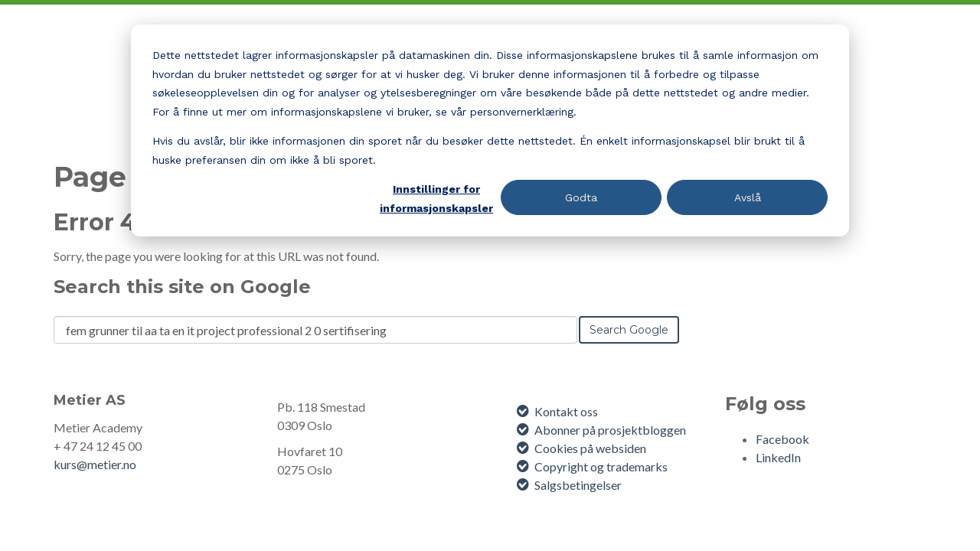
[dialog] (490, 130)
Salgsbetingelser (578, 485)
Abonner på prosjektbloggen (610, 430)
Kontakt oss (566, 411)
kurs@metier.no (95, 464)
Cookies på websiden (590, 448)
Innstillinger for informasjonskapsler (436, 199)
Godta (581, 197)
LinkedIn (778, 457)
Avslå (748, 197)
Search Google (629, 330)
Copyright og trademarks (601, 466)
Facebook (782, 439)
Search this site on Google (182, 287)
